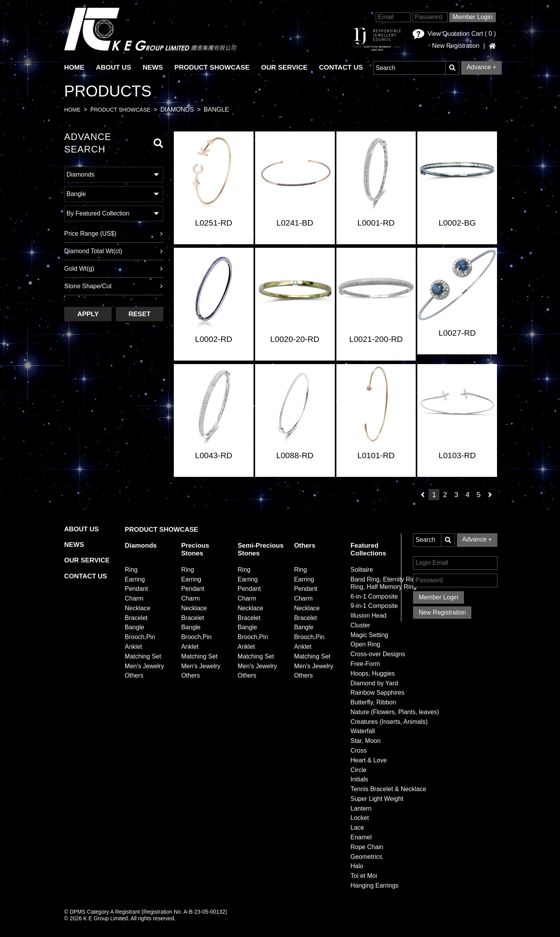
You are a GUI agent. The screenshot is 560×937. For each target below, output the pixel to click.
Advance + (481, 67)
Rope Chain (367, 847)
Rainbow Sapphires (377, 693)
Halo (357, 866)
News (154, 67)
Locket (360, 818)
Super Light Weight (377, 799)
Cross (359, 750)
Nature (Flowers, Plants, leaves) (395, 712)
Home (72, 110)
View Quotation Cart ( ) (454, 34)
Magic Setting (369, 635)
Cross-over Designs (378, 654)
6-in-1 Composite (374, 596)
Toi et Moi (364, 876)
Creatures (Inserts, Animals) (389, 722)
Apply (88, 314)
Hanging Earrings (374, 885)
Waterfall (363, 731)
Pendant (136, 589)
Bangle (135, 628)
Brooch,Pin (140, 637)
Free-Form (365, 664)
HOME (74, 67)
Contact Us (345, 67)
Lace (357, 828)
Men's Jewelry (144, 666)
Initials (359, 780)
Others (134, 676)
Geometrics (366, 857)
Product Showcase (214, 67)
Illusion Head (368, 616)
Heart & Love (368, 760)
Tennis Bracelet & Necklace (388, 789)
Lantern (361, 808)
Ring (131, 570)
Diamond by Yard (374, 683)
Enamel (361, 837)
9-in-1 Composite (374, 606)
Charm (134, 598)
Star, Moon (365, 741)
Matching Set (143, 656)
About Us (114, 67)
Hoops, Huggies (373, 673)
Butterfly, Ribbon (373, 702)
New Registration (456, 46)
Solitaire (362, 570)
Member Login (472, 17)
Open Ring (365, 645)
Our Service (287, 67)
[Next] (490, 495)
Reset (139, 314)
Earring (135, 579)
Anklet (133, 647)
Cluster (360, 625)
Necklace (138, 608)
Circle (358, 770)
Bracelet (136, 618)
